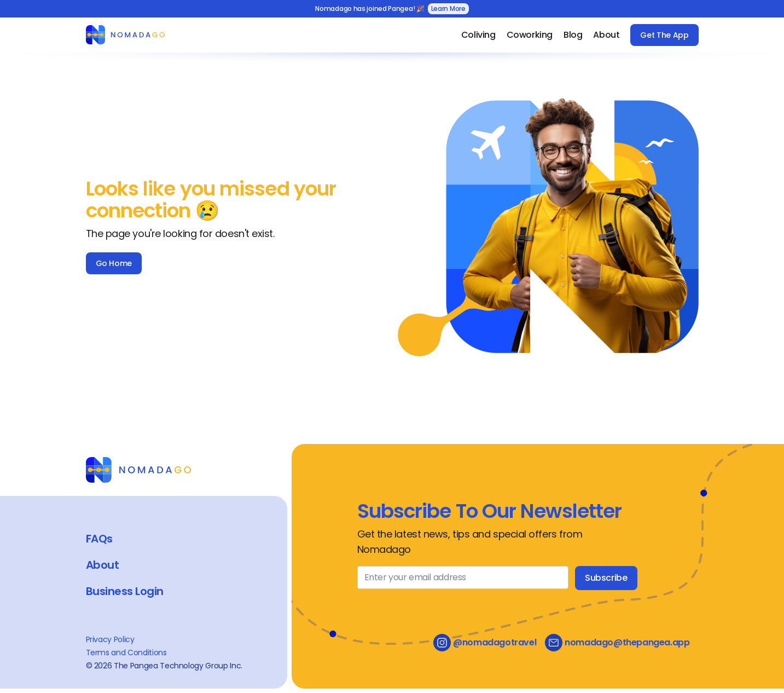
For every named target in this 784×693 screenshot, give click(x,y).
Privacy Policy (110, 639)
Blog (573, 35)
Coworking (530, 35)
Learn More (448, 8)
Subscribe (606, 578)
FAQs (99, 539)
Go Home (114, 263)
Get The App (664, 35)
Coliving (478, 35)
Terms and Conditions (126, 652)
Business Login (125, 591)
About (606, 35)
